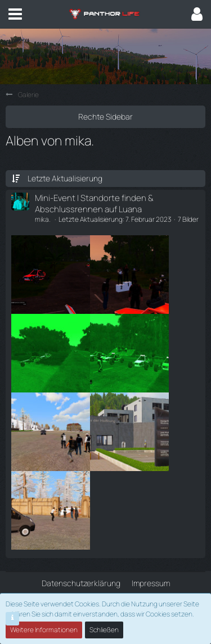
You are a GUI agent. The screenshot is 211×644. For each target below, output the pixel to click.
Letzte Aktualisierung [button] (65, 178)
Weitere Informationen (44, 630)
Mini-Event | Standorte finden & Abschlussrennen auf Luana (94, 203)
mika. (43, 219)
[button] (15, 14)
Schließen (104, 630)
